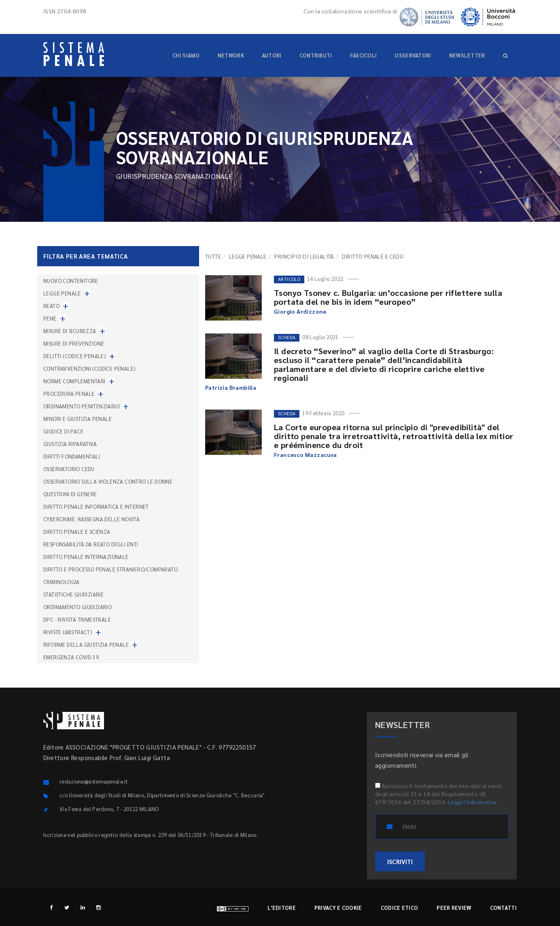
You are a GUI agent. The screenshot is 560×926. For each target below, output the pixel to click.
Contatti (503, 908)
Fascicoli (364, 55)
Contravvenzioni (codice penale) (89, 368)
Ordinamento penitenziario (82, 406)
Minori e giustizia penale (77, 419)
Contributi (316, 55)
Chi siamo (186, 55)
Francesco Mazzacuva (305, 455)
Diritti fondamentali (72, 456)
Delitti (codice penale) (75, 356)
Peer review (454, 908)
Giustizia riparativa (70, 444)
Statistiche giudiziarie (73, 594)
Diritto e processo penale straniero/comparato (110, 569)
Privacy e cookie (338, 908)
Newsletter (467, 55)
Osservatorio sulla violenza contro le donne (108, 481)
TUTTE (213, 256)
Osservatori (413, 55)
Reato (51, 306)
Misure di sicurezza (70, 331)
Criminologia (62, 582)
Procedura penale (69, 394)
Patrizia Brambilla (231, 387)
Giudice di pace (63, 431)
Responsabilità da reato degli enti (91, 544)
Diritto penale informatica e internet (96, 507)
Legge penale (248, 256)
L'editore (282, 908)
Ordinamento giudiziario (77, 607)
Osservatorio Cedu (69, 469)
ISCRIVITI (400, 861)
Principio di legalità (304, 256)
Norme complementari (74, 381)
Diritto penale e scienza (77, 532)
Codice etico (400, 908)
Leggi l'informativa (472, 802)
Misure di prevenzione (74, 343)
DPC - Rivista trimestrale (77, 619)
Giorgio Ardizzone (300, 311)
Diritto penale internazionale (86, 557)
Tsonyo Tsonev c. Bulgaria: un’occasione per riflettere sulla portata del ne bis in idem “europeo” (388, 297)
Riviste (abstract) (68, 632)
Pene (50, 318)
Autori (272, 55)
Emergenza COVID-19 (71, 657)
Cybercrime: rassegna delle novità (91, 519)
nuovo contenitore (71, 281)
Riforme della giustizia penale (86, 645)
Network (231, 55)
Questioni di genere (70, 494)
